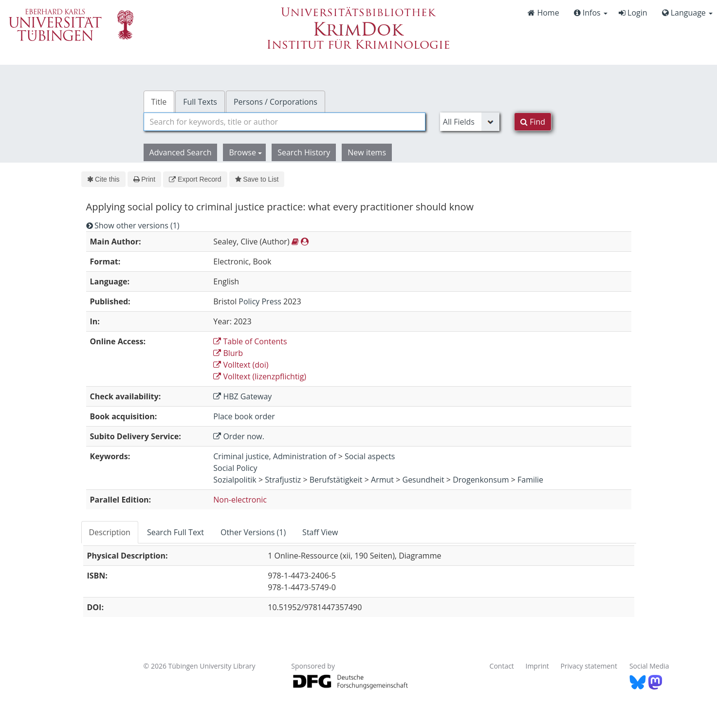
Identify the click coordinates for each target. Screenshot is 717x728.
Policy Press (260, 301)
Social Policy (235, 468)
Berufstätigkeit (336, 480)
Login (633, 13)
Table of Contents (250, 341)
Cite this (103, 179)
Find (533, 122)
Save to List (257, 179)
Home (543, 13)
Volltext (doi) (241, 365)
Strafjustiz (283, 480)
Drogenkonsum (481, 480)
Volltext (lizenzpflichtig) (260, 376)
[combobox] (285, 122)
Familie (530, 480)
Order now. (239, 436)
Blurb (228, 353)
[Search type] (470, 122)
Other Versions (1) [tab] (253, 532)
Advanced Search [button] (181, 152)
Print (144, 179)
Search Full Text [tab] (175, 532)
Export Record (195, 179)
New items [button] (367, 152)
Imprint (537, 666)
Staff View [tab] (320, 532)
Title (159, 102)
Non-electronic (240, 500)
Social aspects (370, 456)
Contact (502, 666)
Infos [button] (591, 13)
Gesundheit (423, 480)
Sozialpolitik (235, 480)
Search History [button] (304, 152)
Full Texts (200, 102)
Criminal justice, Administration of (275, 456)
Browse (245, 152)
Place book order (244, 416)
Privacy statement (589, 666)
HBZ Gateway (242, 396)
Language (687, 13)
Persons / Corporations (276, 102)
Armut (382, 480)
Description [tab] (110, 532)
